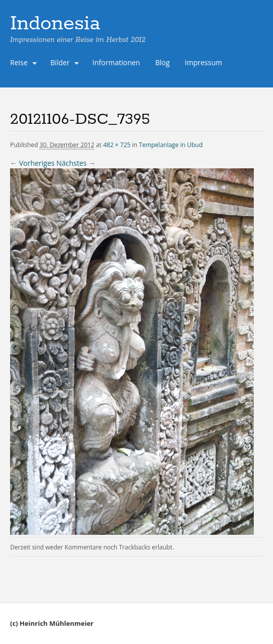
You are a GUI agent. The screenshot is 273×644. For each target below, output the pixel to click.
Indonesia (55, 24)
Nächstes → (76, 163)
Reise (21, 64)
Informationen (116, 62)
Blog (163, 62)
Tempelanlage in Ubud (171, 145)
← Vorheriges (32, 163)
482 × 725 (117, 145)
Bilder (63, 64)
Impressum (204, 62)
